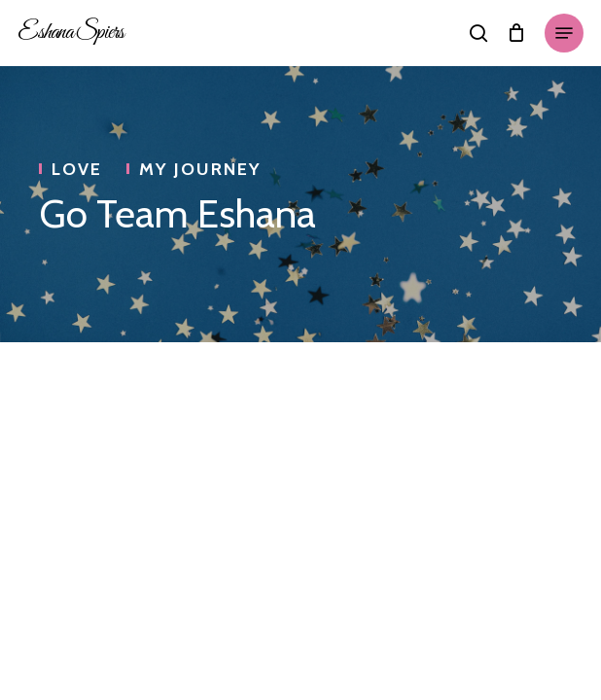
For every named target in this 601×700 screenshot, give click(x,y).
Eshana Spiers (71, 33)
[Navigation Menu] (564, 33)
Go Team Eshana (177, 213)
